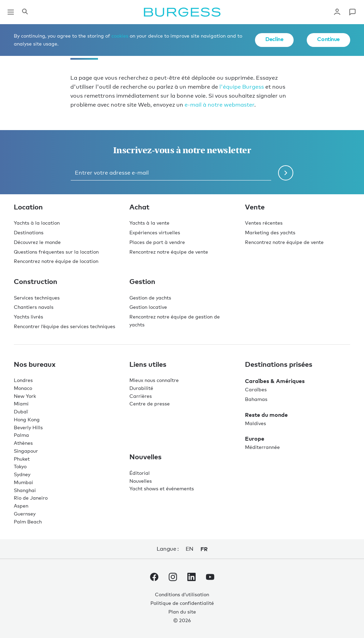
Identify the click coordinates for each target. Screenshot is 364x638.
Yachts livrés (28, 317)
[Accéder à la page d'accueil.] (182, 12)
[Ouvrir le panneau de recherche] (25, 12)
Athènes (23, 443)
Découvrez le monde (37, 242)
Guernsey (25, 514)
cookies (120, 36)
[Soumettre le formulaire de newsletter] (286, 173)
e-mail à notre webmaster (219, 105)
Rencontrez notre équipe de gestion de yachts (175, 321)
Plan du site (182, 612)
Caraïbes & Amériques (275, 381)
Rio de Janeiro (31, 498)
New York (25, 396)
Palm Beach (28, 522)
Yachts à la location (37, 223)
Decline (274, 39)
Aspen (21, 506)
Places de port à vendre (157, 242)
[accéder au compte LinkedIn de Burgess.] (191, 578)
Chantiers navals (34, 307)
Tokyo (20, 466)
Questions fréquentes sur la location (56, 252)
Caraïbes (256, 389)
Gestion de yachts (150, 298)
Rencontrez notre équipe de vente (169, 252)
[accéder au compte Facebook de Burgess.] (154, 578)
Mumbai (23, 482)
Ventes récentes (264, 223)
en (190, 549)
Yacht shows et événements (162, 488)
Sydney (22, 474)
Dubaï (21, 411)
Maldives (255, 423)
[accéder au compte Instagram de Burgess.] (173, 578)
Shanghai (25, 490)
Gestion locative (148, 307)
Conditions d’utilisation (182, 594)
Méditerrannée (262, 447)
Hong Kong (27, 419)
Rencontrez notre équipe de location (56, 261)
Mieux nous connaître (154, 380)
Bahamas (256, 399)
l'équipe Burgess (242, 87)
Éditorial (140, 473)
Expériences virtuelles (155, 232)
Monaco (23, 388)
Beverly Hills (28, 427)
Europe (255, 439)
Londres (23, 380)
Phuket (22, 459)
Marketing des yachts (270, 232)
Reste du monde (266, 415)
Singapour (26, 451)
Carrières (141, 396)
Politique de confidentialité (182, 603)
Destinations (29, 232)
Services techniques (37, 298)
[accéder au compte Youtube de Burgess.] (210, 578)
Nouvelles (141, 481)
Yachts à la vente (149, 223)
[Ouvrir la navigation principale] (11, 12)
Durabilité (141, 388)
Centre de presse (150, 404)
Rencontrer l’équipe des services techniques (65, 326)
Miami (21, 404)
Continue (328, 39)
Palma (21, 435)
